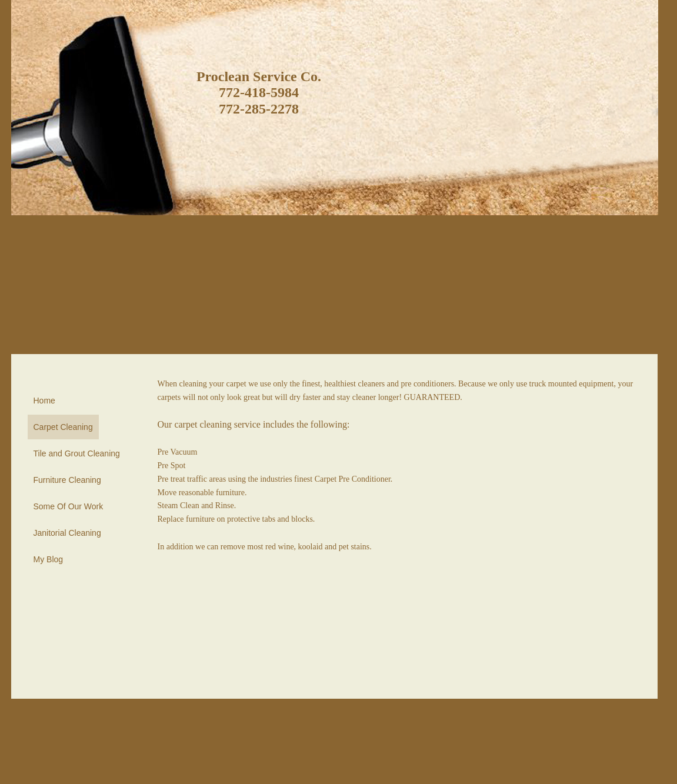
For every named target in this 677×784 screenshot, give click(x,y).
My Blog (49, 559)
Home (44, 401)
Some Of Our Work (69, 506)
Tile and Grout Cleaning (77, 453)
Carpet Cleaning (63, 427)
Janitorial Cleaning (67, 533)
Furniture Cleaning (67, 480)
